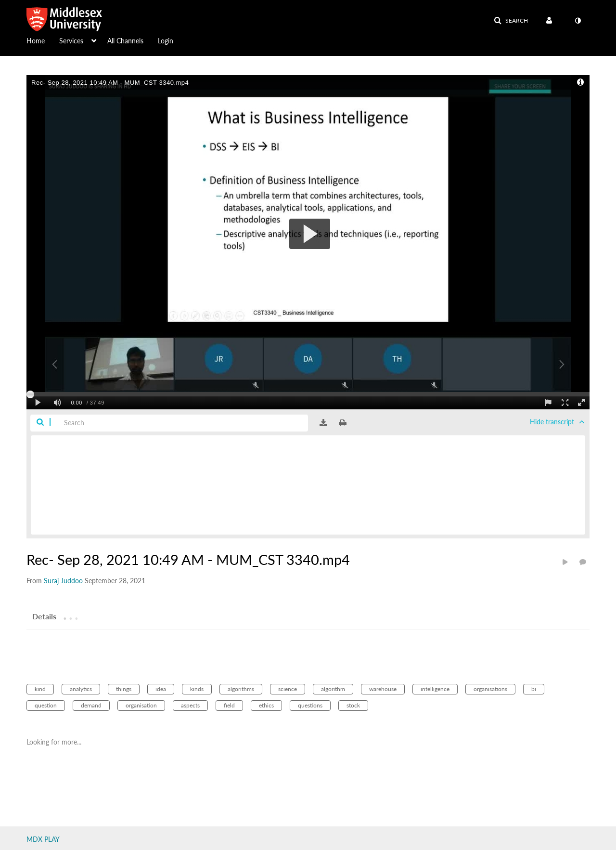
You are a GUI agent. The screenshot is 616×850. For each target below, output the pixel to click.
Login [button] (166, 41)
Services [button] (71, 41)
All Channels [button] (125, 41)
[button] (511, 21)
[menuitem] (43, 40)
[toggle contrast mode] (577, 21)
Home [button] (36, 41)
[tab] (44, 616)
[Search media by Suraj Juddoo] (63, 581)
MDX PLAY (43, 839)
